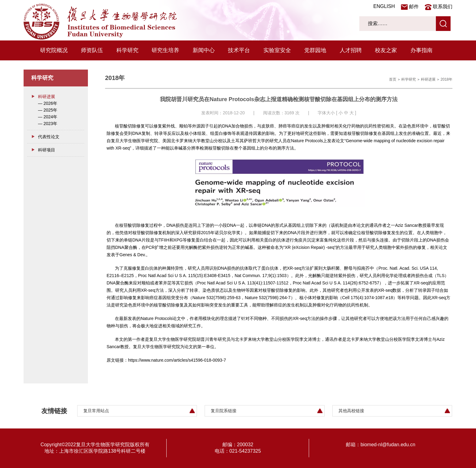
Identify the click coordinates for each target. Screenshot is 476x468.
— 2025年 (48, 110)
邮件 (414, 7)
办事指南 (421, 50)
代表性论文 (49, 137)
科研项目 (47, 150)
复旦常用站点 (96, 411)
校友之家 (386, 50)
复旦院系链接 (224, 411)
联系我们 (443, 7)
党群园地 (315, 50)
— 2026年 (48, 103)
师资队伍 (92, 50)
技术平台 (239, 50)
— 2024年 (48, 117)
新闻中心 (204, 50)
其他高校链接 (351, 411)
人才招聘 (351, 50)
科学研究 (127, 50)
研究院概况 (54, 50)
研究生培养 (165, 50)
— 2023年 (48, 124)
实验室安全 (277, 50)
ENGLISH (384, 6)
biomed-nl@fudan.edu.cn (388, 445)
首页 (393, 79)
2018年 (446, 79)
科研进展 (47, 97)
